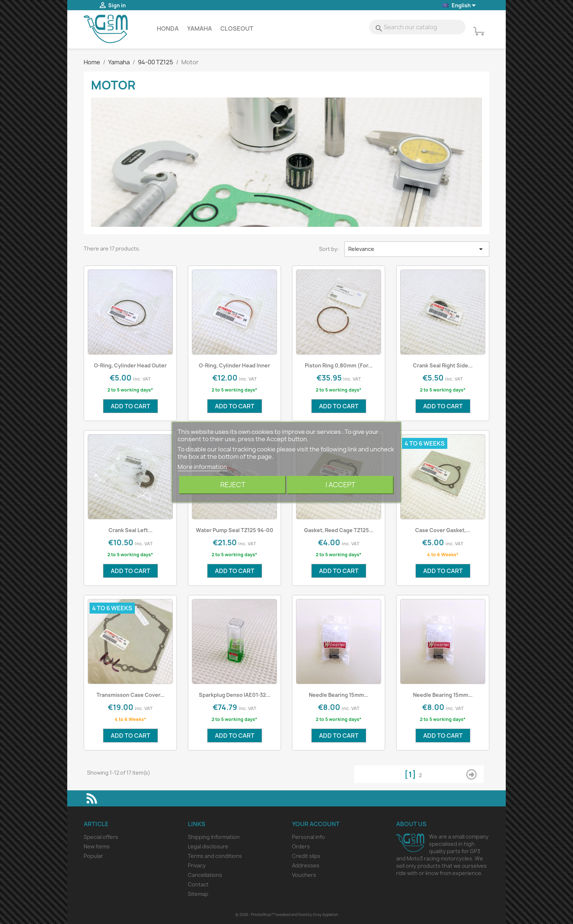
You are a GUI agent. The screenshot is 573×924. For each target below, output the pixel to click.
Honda (168, 28)
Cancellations (205, 875)
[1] (412, 774)
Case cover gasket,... (443, 530)
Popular (93, 856)
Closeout (237, 28)
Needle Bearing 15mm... (339, 695)
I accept (340, 485)
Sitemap (198, 894)
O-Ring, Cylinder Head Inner (234, 365)
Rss (92, 798)
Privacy (197, 865)
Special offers (101, 837)
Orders (301, 846)
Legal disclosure (208, 846)
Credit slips (306, 856)
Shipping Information (214, 837)
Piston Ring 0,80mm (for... (339, 365)
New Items (97, 846)
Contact (198, 884)
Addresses (306, 865)
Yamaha (200, 28)
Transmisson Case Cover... (130, 695)
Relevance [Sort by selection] (417, 249)
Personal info (308, 837)
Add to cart (130, 406)
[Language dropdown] (460, 6)
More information (202, 467)
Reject (233, 485)
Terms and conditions (215, 856)
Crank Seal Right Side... (443, 365)
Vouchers (304, 875)
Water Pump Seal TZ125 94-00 (235, 530)
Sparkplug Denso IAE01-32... (235, 695)
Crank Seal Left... (130, 530)
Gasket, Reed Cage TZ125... (339, 530)
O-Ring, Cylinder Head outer (130, 365)
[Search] (417, 27)
